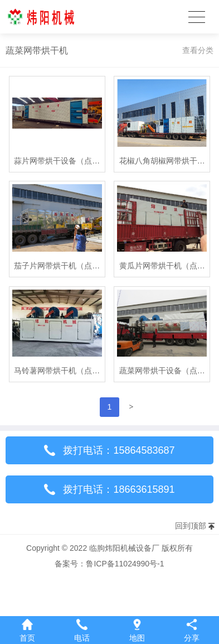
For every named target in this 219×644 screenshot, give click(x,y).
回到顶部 (191, 526)
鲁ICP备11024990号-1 (125, 564)
